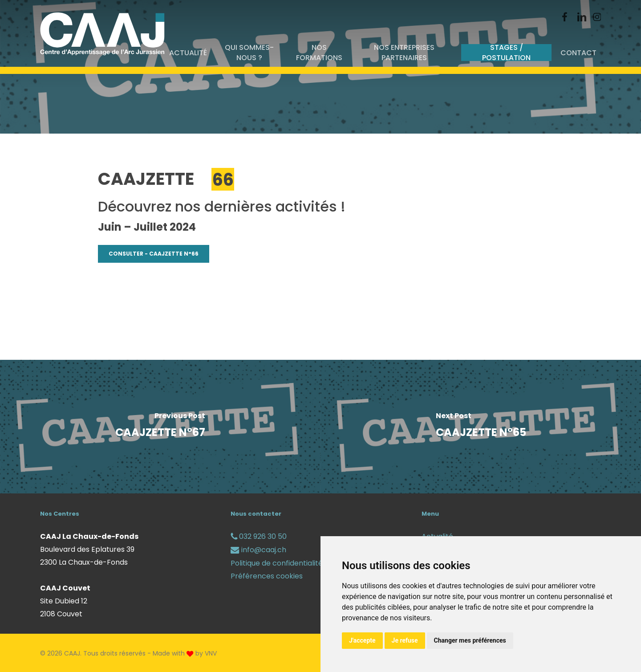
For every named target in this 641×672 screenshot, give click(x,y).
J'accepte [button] (362, 640)
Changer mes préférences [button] (470, 640)
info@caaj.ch (258, 550)
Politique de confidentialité (277, 563)
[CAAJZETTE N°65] (481, 427)
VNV (211, 653)
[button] (154, 254)
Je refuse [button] (405, 640)
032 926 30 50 (259, 536)
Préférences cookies (267, 576)
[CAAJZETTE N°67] (160, 427)
